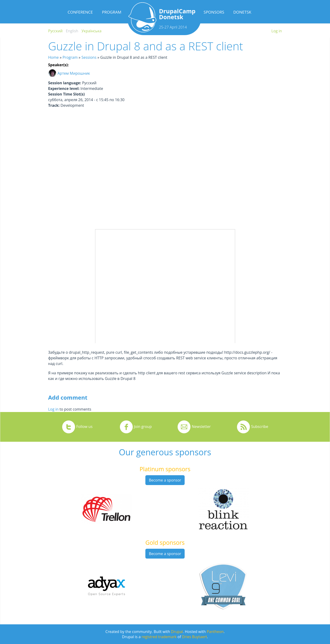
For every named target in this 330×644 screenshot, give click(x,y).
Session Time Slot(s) (66, 94)
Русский (55, 31)
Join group (143, 427)
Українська (91, 31)
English (72, 31)
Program (112, 12)
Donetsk (242, 12)
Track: (54, 105)
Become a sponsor (165, 480)
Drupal (177, 632)
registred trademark (159, 637)
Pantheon (215, 632)
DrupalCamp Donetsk (177, 14)
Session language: (65, 83)
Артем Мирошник (74, 73)
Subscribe (260, 427)
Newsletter (201, 427)
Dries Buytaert (195, 637)
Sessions (89, 57)
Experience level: (64, 88)
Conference (80, 12)
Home (53, 57)
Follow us (84, 427)
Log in (277, 31)
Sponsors (214, 12)
